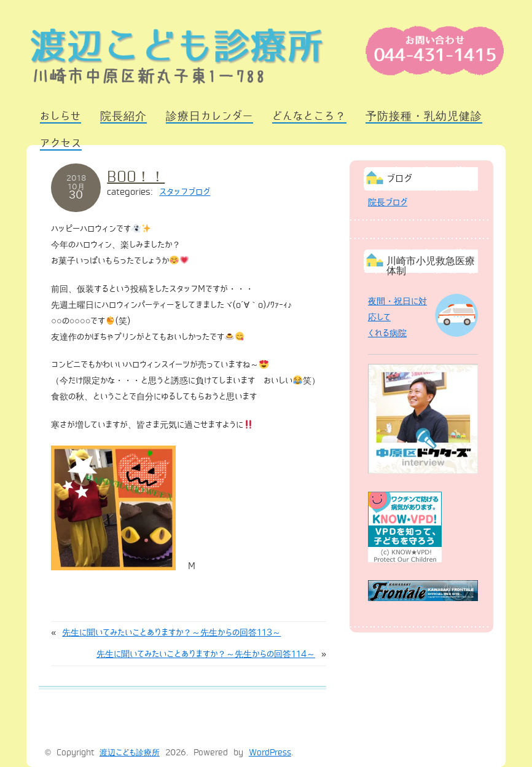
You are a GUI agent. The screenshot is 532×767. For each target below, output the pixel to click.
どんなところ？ (309, 116)
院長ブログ (388, 202)
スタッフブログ (185, 192)
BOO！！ (136, 177)
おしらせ (61, 116)
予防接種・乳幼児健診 (424, 116)
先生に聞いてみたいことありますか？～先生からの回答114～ (206, 654)
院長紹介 (123, 116)
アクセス (61, 143)
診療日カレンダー (209, 116)
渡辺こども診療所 (130, 753)
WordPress (270, 753)
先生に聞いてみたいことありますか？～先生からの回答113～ (171, 632)
